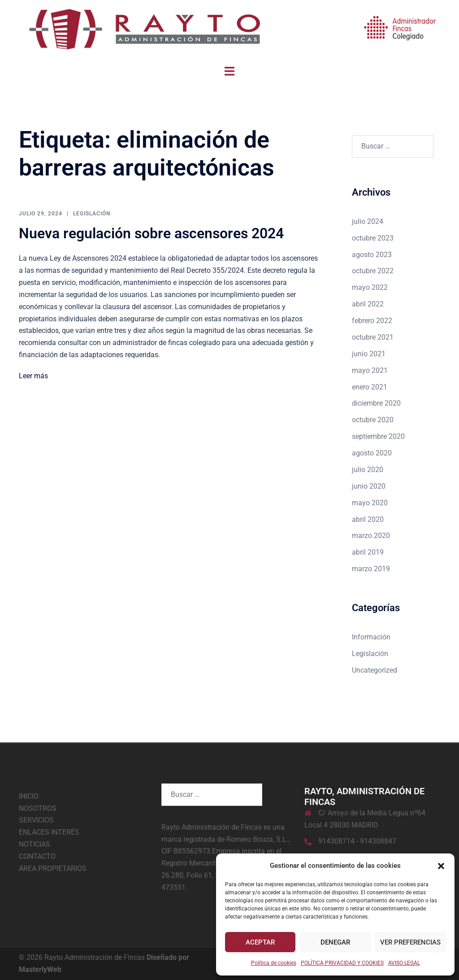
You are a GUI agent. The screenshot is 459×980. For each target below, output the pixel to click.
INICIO (29, 796)
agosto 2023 (372, 255)
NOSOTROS (38, 808)
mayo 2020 (370, 503)
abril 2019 (368, 552)
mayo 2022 (370, 287)
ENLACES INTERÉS (49, 832)
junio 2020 (369, 486)
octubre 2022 (373, 271)
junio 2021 (369, 354)
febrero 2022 (372, 321)
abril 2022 (368, 304)
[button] (441, 866)
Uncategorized (375, 670)
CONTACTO (37, 856)
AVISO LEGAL (404, 963)
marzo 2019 (371, 569)
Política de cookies (274, 963)
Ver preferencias (410, 942)
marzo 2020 (371, 536)
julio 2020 (368, 470)
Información (371, 637)
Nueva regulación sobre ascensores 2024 (151, 233)
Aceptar (260, 942)
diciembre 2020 (376, 403)
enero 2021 (370, 387)
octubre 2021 (373, 337)
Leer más (33, 376)
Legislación (92, 214)
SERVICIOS (36, 820)
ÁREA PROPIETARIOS (53, 868)
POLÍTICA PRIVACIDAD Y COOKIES (342, 963)
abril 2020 (368, 519)
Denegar (335, 942)
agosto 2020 (372, 453)
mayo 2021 (370, 370)
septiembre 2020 (378, 436)
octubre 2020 (373, 420)
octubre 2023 (373, 238)
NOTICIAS (35, 844)
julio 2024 (368, 221)
